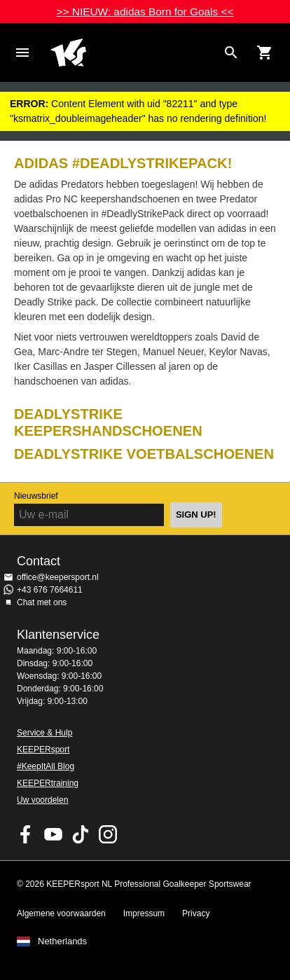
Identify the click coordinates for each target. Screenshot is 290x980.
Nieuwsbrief (36, 496)
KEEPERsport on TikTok (81, 834)
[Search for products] (231, 53)
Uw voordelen (42, 800)
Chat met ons (42, 602)
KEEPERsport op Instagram (108, 834)
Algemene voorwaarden (61, 913)
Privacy (196, 913)
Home (134, 53)
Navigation (22, 53)
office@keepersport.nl (58, 577)
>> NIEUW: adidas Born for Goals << (145, 12)
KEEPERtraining (48, 783)
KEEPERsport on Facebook (26, 834)
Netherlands (62, 941)
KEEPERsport (43, 750)
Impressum (144, 913)
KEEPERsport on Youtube (53, 834)
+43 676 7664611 (50, 590)
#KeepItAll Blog (46, 766)
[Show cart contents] (265, 53)
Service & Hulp (44, 733)
